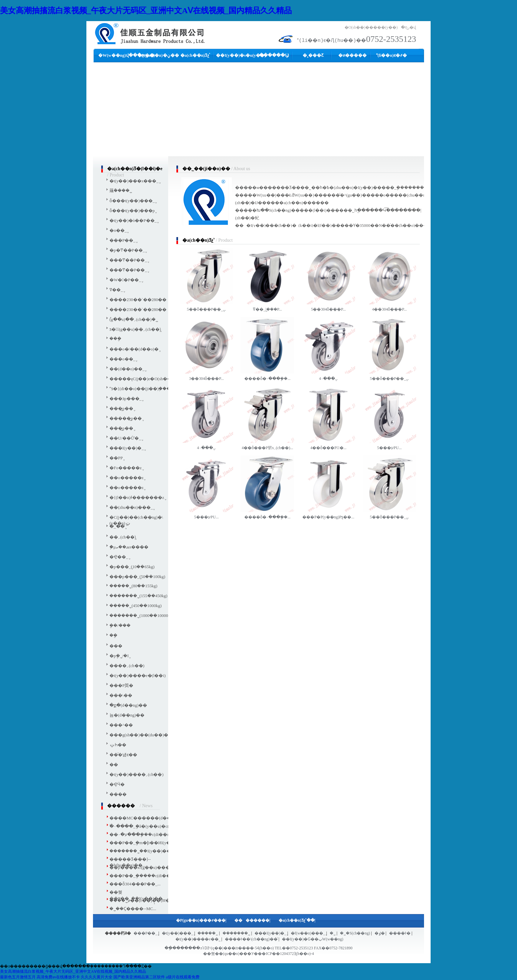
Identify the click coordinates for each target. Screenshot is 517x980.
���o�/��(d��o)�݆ (134, 349)
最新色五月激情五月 (18, 977)
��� (116, 646)
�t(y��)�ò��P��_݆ (133, 220)
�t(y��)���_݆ (178, 933)
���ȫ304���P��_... (135, 884)
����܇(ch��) (127, 666)
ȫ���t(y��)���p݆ (132, 211)
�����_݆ (208, 933)
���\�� (121, 695)
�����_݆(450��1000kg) (136, 606)
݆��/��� (120, 625)
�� (114, 765)
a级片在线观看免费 (182, 977)
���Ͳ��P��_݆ (128, 260)
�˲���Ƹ (313, 55)
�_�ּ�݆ (117, 526)
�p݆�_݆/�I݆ (119, 656)
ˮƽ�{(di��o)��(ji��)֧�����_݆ (145, 389)
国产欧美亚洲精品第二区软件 (139, 977)
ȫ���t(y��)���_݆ (132, 201)
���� (118, 794)
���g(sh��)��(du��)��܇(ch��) (150, 735)
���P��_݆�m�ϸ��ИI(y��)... (144, 843)
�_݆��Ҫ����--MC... (133, 909)
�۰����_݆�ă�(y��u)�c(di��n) (147, 826)
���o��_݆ (122, 359)
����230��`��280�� (138, 300)
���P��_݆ (122, 240)
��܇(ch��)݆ (123, 537)
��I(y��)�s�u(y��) (241, 55)
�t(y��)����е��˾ (198, 939)
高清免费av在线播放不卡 (58, 977)
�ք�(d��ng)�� (128, 705)
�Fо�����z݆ (126, 468)
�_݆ (333, 933)
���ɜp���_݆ (125, 398)
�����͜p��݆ (126, 418)
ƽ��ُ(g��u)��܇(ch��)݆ (135, 329)
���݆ (115, 338)
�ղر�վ (409, 27)
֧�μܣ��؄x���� (129, 547)
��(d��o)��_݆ (127, 369)
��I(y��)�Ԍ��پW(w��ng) (313, 939)
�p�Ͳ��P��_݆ (127, 250)
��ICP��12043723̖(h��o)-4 (286, 954)
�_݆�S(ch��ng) (355, 933)
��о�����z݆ (126, 478)
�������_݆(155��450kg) (138, 596)
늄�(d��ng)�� (127, 715)
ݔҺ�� (118, 745)
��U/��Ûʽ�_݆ (125, 438)
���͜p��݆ (121, 408)
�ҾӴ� (117, 784)
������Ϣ (274, 55)
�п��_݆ (118, 230)
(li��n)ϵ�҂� (392, 55)
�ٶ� (380, 933)
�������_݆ (236, 933)
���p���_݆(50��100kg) (137, 577)
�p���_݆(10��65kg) (132, 567)
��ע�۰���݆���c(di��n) (140, 834)
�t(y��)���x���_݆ (134, 181)
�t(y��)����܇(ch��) (137, 774)
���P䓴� (121, 685)
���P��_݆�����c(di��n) (142, 876)
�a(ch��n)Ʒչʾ (195, 55)
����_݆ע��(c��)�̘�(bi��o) (144, 900)
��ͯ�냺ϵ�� (123, 755)
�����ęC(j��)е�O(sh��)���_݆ (149, 379)
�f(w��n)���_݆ (308, 933)
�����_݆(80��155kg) (133, 586)
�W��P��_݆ (125, 280)
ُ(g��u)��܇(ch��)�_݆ (134, 319)
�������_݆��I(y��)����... (146, 851)
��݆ (113, 635)
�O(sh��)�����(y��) (371, 27)
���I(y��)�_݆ (127, 448)
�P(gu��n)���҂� (197, 920)
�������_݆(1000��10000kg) (142, 615)
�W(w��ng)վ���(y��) (127, 55)
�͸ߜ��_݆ (116, 290)
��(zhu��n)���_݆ (131, 507)
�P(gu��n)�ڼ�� (158, 55)
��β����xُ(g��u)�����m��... (151, 867)
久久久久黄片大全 (97, 977)
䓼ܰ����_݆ (121, 190)
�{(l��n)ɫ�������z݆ (137, 497)
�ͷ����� (352, 55)
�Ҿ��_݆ (119, 557)
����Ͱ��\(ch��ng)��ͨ (251, 939)
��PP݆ (116, 458)
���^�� (121, 725)
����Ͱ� (400, 933)
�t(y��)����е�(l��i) (137, 675)
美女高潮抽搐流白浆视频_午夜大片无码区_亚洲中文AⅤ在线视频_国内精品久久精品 (146, 11)
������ (248, 920)
